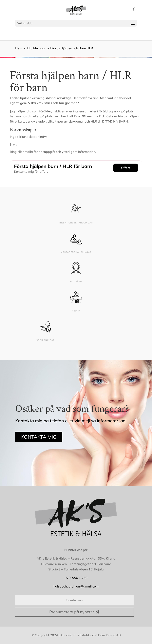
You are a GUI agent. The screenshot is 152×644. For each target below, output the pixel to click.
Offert (126, 168)
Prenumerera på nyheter (72, 612)
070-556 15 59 (76, 578)
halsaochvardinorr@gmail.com (76, 586)
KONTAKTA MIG (39, 437)
